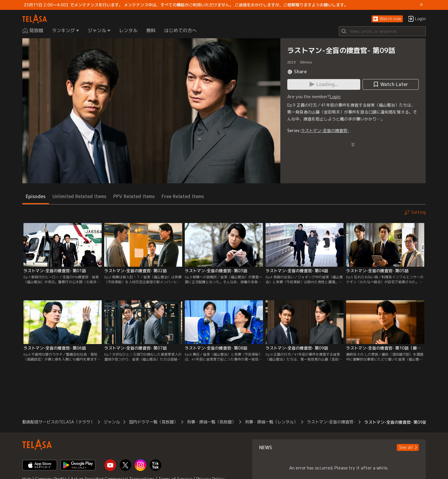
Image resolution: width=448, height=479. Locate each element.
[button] (387, 19)
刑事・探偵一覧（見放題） (211, 422)
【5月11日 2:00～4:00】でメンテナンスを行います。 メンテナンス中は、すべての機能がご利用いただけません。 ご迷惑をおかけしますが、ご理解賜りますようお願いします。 (185, 5)
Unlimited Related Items (79, 196)
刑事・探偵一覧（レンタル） (271, 422)
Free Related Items (183, 196)
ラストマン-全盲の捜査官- (325, 130)
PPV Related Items (134, 196)
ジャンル (112, 422)
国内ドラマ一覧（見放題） (153, 422)
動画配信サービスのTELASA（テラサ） (58, 422)
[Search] (382, 31)
